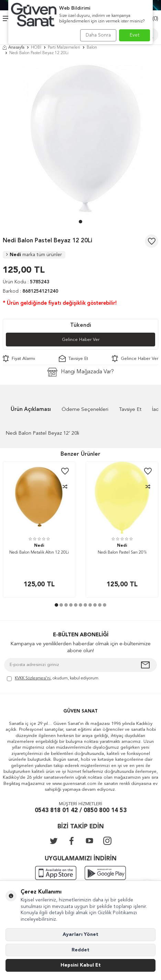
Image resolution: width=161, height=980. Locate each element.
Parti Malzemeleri (64, 48)
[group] (80, 139)
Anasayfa (14, 48)
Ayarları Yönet (80, 934)
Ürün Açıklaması (31, 410)
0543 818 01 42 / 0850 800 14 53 (81, 811)
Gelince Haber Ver (81, 340)
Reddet (80, 950)
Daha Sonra (98, 35)
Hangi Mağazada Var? (81, 372)
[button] (80, 222)
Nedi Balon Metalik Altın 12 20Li (39, 553)
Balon (92, 48)
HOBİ (36, 48)
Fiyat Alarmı (19, 358)
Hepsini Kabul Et (81, 965)
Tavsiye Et (73, 358)
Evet (135, 35)
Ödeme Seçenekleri (85, 410)
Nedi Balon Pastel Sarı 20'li (122, 553)
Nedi (34, 255)
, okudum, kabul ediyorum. (53, 679)
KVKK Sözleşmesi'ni (33, 678)
